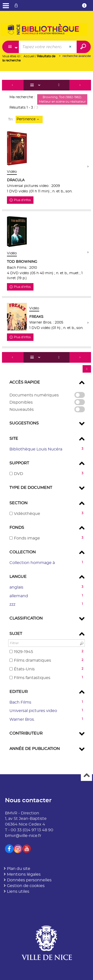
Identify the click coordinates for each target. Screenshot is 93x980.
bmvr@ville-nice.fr (23, 836)
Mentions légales (24, 874)
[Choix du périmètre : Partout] (11, 47)
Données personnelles (29, 880)
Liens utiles (18, 891)
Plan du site (19, 869)
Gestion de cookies (26, 886)
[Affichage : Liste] (36, 85)
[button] (46, 449)
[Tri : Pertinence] (29, 119)
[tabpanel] (46, 419)
